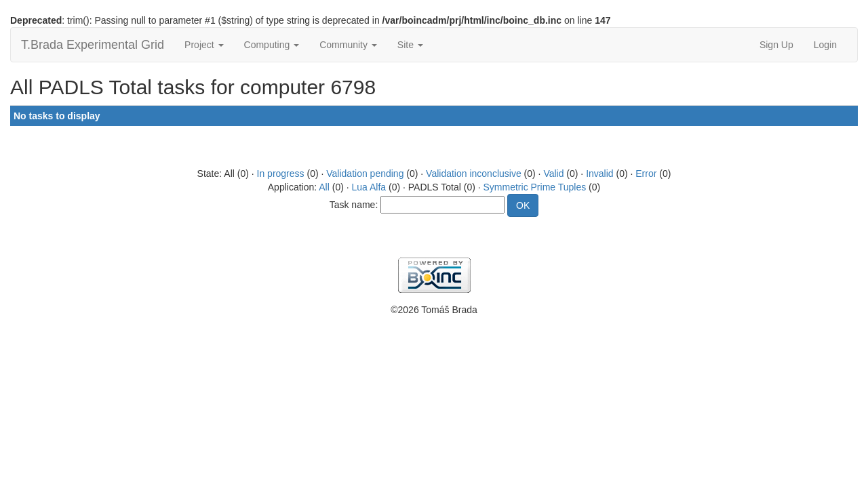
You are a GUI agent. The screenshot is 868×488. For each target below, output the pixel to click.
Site (410, 45)
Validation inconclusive (474, 174)
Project (204, 45)
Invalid (599, 174)
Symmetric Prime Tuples (535, 187)
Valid (553, 174)
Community (348, 45)
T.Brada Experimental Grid (93, 45)
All (324, 187)
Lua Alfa (369, 187)
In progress (281, 174)
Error (646, 174)
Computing (272, 45)
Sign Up (776, 45)
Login (825, 45)
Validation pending (365, 174)
